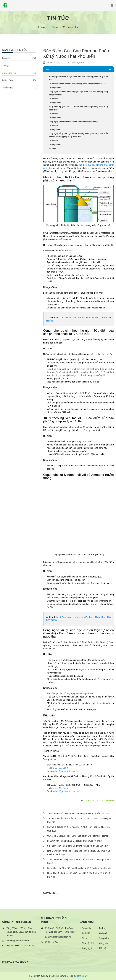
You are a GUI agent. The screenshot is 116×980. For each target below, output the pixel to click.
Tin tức (85, 938)
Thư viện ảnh (88, 943)
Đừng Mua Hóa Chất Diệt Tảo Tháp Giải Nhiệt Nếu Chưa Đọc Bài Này (79, 868)
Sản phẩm (104, 938)
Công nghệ (87, 948)
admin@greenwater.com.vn (66, 771)
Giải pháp (104, 933)
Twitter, (100, 801)
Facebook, (90, 801)
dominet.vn (82, 976)
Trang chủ (87, 928)
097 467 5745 (61, 788)
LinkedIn (109, 801)
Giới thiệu (87, 933)
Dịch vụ (103, 928)
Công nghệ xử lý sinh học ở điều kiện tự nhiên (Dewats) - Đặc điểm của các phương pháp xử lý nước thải (78, 135)
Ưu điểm (54, 99)
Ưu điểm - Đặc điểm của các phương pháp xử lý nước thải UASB (78, 84)
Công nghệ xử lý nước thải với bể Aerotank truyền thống (73, 122)
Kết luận (52, 148)
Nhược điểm (56, 88)
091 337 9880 (61, 768)
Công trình (104, 943)
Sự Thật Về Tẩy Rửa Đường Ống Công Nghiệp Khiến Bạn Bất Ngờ (77, 846)
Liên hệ (103, 948)
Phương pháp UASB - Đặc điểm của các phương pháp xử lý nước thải (78, 78)
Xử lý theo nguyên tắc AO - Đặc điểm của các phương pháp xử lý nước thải (78, 108)
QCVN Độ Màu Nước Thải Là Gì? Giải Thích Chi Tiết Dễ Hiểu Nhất (77, 836)
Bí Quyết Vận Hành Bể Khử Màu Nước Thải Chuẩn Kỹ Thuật (75, 841)
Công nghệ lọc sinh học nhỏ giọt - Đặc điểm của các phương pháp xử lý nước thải (78, 93)
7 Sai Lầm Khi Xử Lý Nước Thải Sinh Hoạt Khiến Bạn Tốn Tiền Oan (78, 814)
